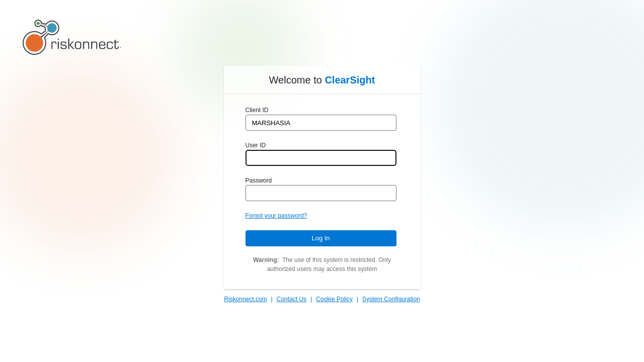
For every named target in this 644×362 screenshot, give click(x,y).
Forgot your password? (276, 216)
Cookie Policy (334, 299)
